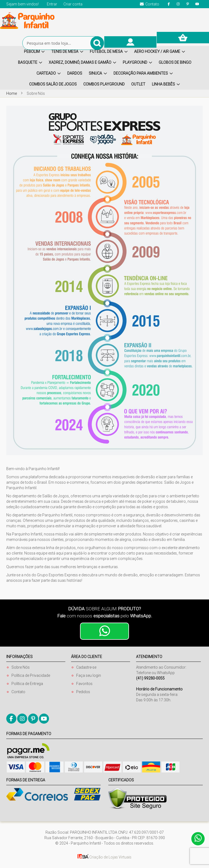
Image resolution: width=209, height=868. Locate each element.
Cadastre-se (86, 667)
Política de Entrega (27, 684)
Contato (18, 692)
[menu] (104, 68)
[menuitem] (34, 51)
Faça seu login (89, 675)
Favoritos (84, 684)
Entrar (52, 4)
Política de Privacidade (31, 675)
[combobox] (63, 43)
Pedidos (83, 692)
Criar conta (73, 4)
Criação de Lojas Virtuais (104, 857)
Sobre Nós (21, 667)
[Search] (97, 43)
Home (12, 93)
